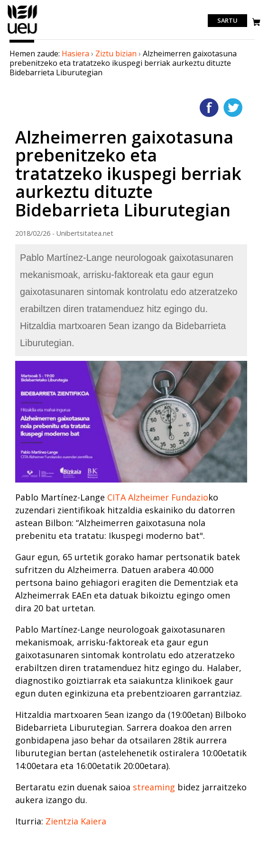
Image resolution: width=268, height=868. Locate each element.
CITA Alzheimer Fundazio (158, 497)
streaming (154, 787)
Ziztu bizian (116, 54)
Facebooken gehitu (209, 107)
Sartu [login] (227, 21)
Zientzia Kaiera (76, 821)
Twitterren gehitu (233, 107)
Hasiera (75, 54)
